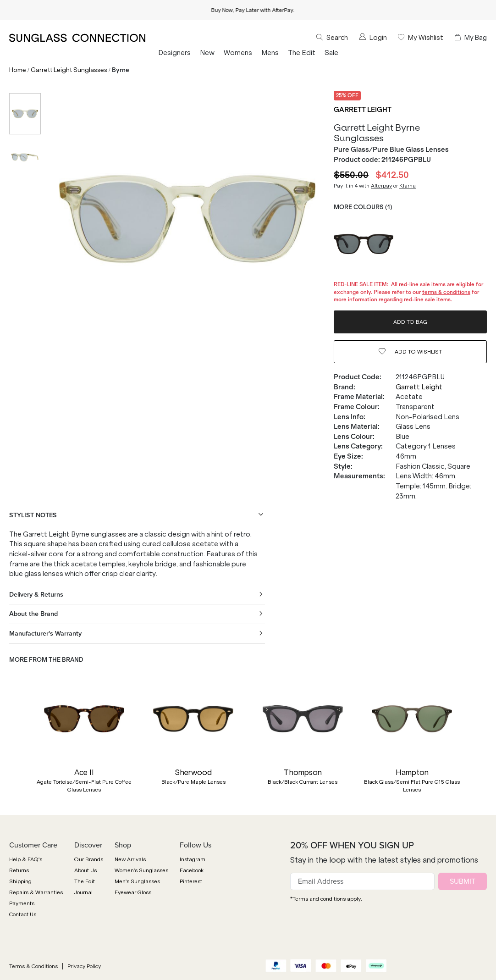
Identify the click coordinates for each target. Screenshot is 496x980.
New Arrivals (130, 859)
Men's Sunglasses (137, 881)
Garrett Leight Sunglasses (69, 70)
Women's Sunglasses (141, 870)
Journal (83, 892)
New (207, 53)
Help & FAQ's (26, 859)
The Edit (302, 53)
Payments (22, 903)
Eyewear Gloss (133, 892)
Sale (331, 53)
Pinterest (191, 881)
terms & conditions (446, 292)
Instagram (193, 859)
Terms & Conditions (33, 966)
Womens (238, 53)
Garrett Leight (363, 110)
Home (18, 70)
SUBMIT (463, 881)
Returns (19, 870)
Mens (270, 53)
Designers (174, 53)
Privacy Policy (84, 966)
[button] (14, 740)
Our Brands (89, 859)
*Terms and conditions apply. (326, 899)
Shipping (20, 881)
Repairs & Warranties (36, 892)
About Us (85, 870)
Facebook (192, 870)
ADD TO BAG (410, 322)
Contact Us (23, 914)
